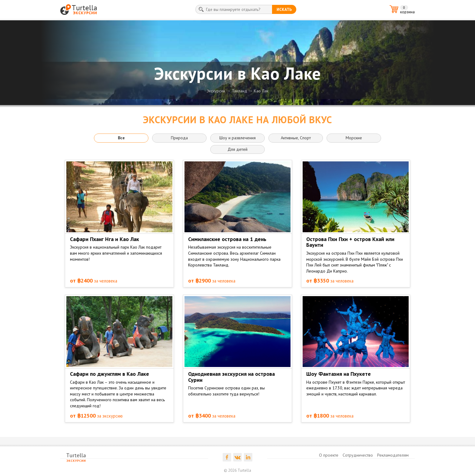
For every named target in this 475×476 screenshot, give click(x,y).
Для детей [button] (237, 149)
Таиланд (239, 91)
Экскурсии (216, 91)
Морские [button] (354, 138)
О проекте (329, 455)
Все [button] (121, 138)
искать (284, 9)
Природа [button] (179, 138)
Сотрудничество (358, 455)
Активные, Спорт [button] (296, 138)
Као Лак (261, 91)
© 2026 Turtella (237, 470)
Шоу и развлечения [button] (237, 138)
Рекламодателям (393, 455)
